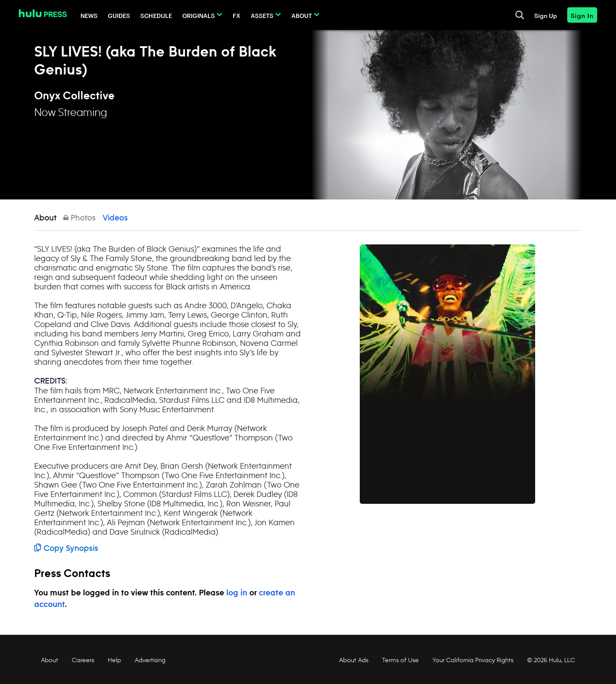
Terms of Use (400, 660)
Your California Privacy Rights (473, 660)
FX (237, 15)
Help (114, 660)
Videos (115, 218)
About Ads (353, 660)
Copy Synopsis (66, 549)
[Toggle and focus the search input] (520, 15)
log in (237, 593)
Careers (83, 660)
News (89, 15)
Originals (198, 15)
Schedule (156, 15)
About (302, 15)
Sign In (582, 15)
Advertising (150, 660)
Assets (262, 15)
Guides (119, 15)
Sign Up (546, 15)
